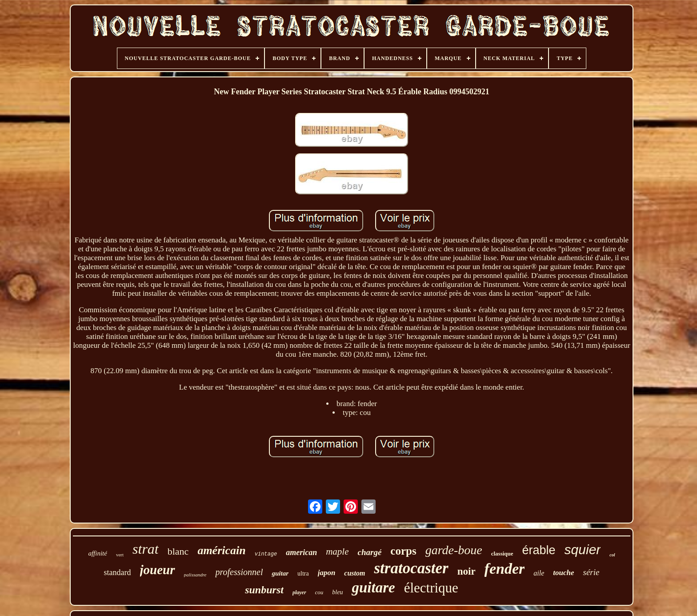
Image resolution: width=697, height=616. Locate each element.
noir (467, 571)
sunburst (264, 590)
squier (583, 550)
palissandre (195, 575)
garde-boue (454, 550)
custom (355, 573)
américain (221, 550)
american (301, 552)
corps (403, 551)
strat (146, 549)
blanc (178, 551)
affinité (98, 553)
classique (502, 554)
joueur (158, 570)
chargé (369, 552)
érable (539, 550)
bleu (337, 592)
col (612, 555)
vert (120, 555)
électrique (431, 588)
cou (319, 592)
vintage (266, 554)
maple (337, 552)
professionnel (239, 572)
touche (563, 573)
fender (505, 569)
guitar (280, 573)
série (591, 572)
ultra (303, 574)
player (299, 592)
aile (539, 573)
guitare (373, 588)
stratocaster (411, 568)
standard (118, 572)
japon (327, 573)
